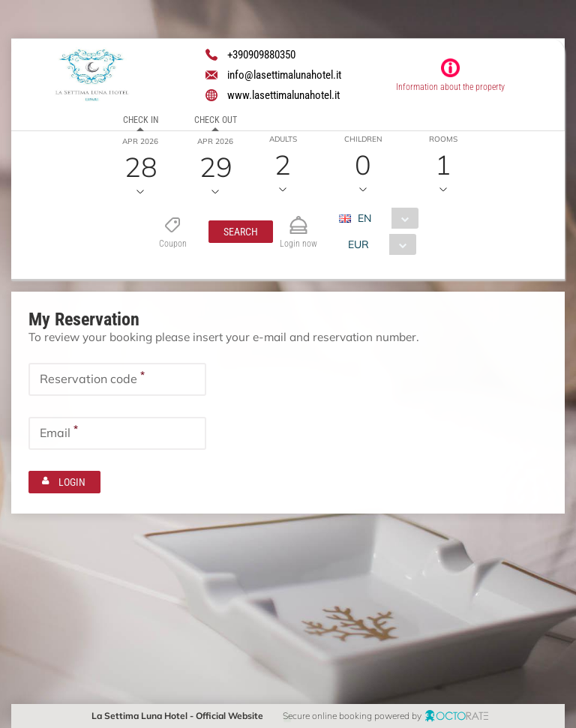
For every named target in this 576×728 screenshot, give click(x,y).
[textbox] (117, 379)
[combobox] (384, 218)
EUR (358, 244)
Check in (141, 120)
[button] (240, 232)
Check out (216, 120)
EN (364, 218)
